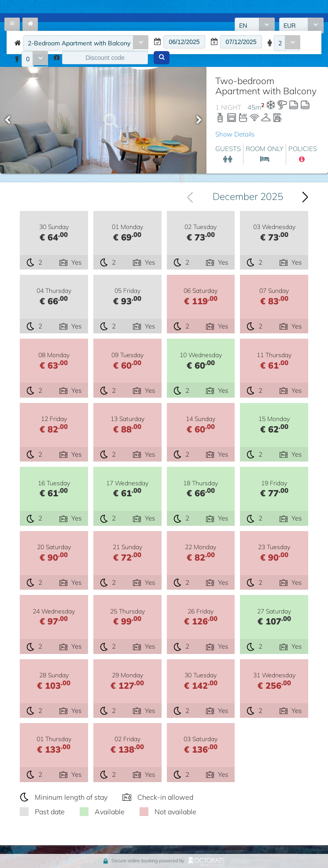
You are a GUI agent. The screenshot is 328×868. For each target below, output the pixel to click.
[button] (162, 58)
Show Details (235, 134)
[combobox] (86, 43)
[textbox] (184, 42)
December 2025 (248, 196)
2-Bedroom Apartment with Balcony (79, 43)
